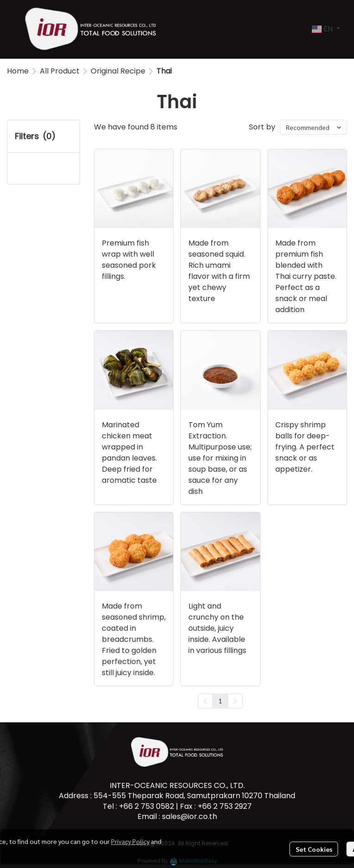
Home (18, 71)
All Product (60, 71)
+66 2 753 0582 (146, 806)
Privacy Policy (130, 841)
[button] (326, 29)
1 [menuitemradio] (220, 701)
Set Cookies (314, 849)
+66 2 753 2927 (225, 806)
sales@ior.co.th (189, 816)
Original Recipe (118, 71)
